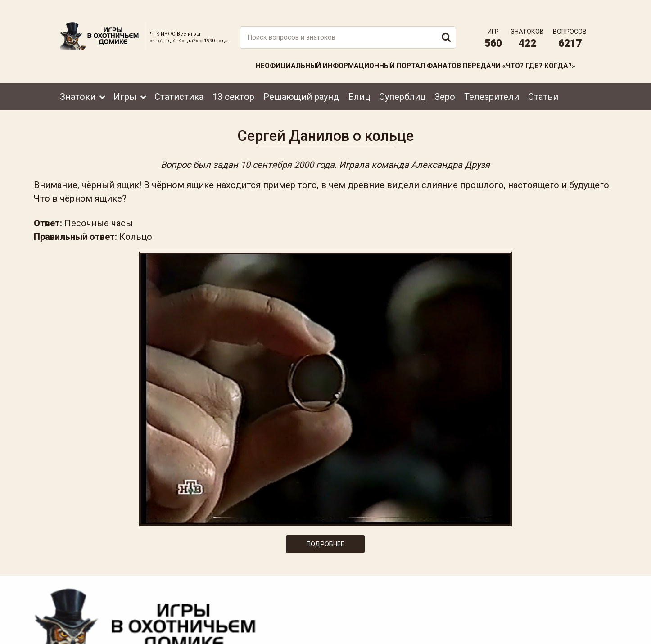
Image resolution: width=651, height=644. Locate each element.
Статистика (179, 84)
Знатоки (78, 84)
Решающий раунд (301, 84)
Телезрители (492, 84)
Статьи (543, 84)
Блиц (359, 84)
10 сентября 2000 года (288, 158)
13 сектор (233, 84)
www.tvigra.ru (392, 597)
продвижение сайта (570, 633)
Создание (559, 628)
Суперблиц (402, 84)
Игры (125, 84)
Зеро (445, 84)
